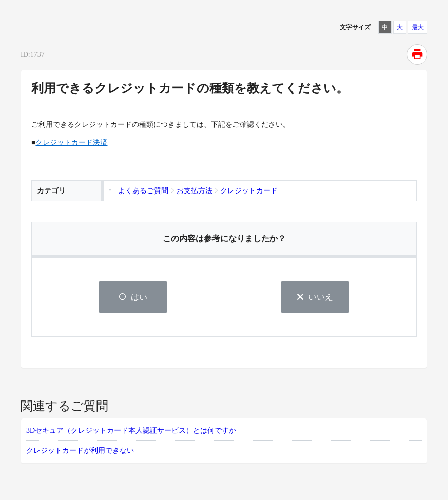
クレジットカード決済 (71, 142)
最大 (418, 27)
